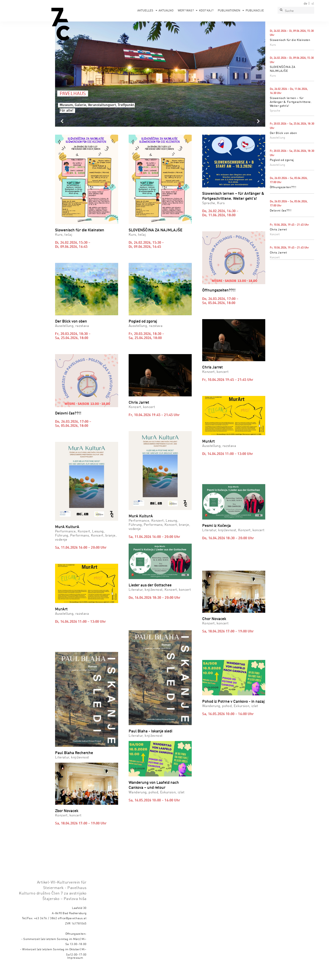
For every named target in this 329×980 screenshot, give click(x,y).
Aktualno (166, 11)
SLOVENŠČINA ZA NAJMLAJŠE (155, 230)
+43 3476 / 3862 (46, 931)
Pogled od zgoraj (282, 160)
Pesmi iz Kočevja (216, 536)
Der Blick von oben (283, 133)
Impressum (75, 971)
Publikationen (229, 11)
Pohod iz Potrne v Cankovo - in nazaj (233, 732)
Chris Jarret (278, 230)
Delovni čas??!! (281, 211)
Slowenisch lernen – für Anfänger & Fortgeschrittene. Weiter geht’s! (291, 102)
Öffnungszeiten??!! (283, 187)
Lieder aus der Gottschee (150, 579)
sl (313, 4)
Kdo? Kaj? (206, 11)
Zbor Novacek (67, 808)
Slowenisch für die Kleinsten (290, 40)
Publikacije (255, 11)
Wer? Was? (186, 11)
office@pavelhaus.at (72, 931)
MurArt (208, 442)
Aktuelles (145, 11)
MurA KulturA (67, 527)
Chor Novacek (214, 640)
